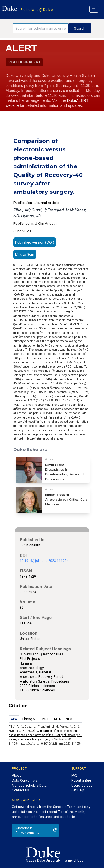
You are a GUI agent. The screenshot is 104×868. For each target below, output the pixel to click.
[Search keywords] (41, 28)
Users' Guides (82, 786)
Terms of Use (73, 861)
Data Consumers (25, 781)
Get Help (78, 790)
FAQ (74, 776)
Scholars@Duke (37, 9)
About (16, 776)
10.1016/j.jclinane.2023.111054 (44, 561)
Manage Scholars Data (29, 786)
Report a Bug (81, 781)
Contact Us (20, 790)
